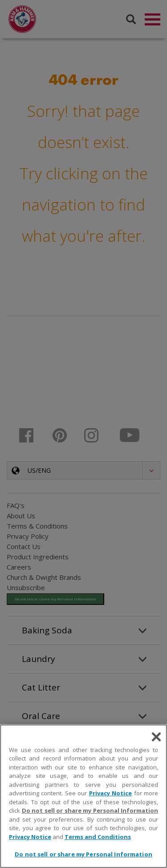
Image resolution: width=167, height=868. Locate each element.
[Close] (156, 737)
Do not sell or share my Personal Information (90, 810)
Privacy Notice (110, 793)
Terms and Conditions (98, 837)
